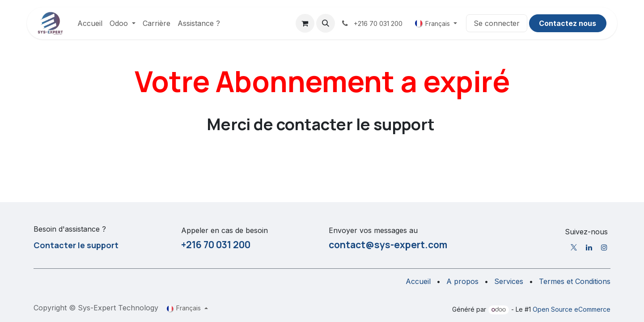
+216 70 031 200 (216, 245)
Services (509, 281)
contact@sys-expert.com (388, 245)
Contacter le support (76, 245)
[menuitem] (90, 23)
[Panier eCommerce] (305, 23)
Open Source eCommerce (572, 309)
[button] (326, 23)
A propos (462, 281)
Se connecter (497, 23)
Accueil (418, 281)
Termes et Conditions (575, 281)
